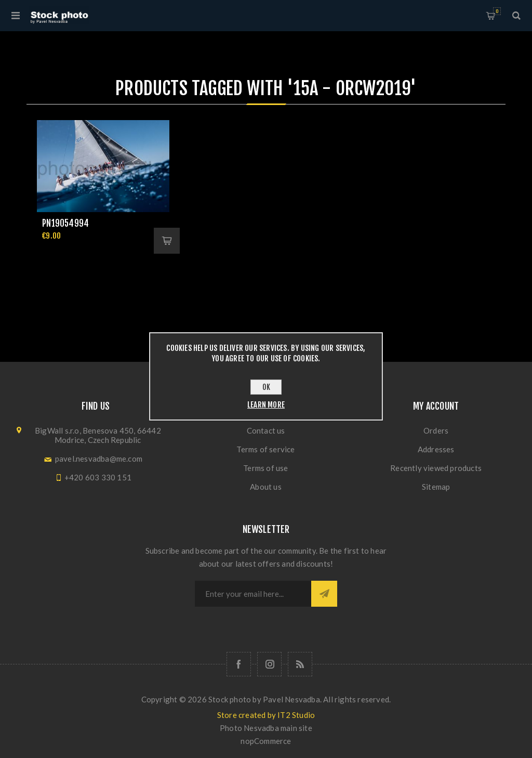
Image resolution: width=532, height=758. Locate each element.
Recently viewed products (436, 468)
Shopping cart (497, 11)
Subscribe (324, 594)
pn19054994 (65, 223)
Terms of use (265, 468)
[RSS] (300, 664)
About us (266, 487)
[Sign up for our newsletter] (253, 594)
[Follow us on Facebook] (239, 664)
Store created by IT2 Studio (266, 715)
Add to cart (167, 241)
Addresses (436, 449)
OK (266, 387)
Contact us (266, 430)
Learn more (266, 405)
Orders (436, 430)
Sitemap (436, 487)
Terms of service (265, 449)
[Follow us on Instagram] (269, 664)
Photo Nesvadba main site (266, 728)
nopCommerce (266, 741)
